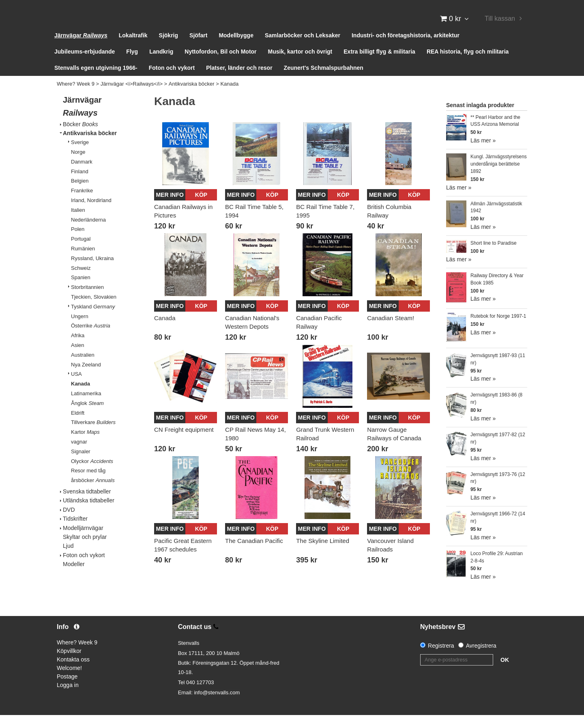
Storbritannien (87, 300)
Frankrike (82, 204)
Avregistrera (481, 659)
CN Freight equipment (184, 443)
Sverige (80, 156)
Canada (165, 331)
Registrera (441, 659)
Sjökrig (169, 49)
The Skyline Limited (323, 554)
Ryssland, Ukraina (92, 271)
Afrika (78, 349)
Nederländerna (88, 233)
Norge (78, 165)
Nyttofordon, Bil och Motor (220, 65)
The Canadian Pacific (254, 554)
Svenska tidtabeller (87, 505)
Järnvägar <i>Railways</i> (132, 97)
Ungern (80, 329)
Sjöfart (198, 49)
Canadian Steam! (391, 331)
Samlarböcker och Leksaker (303, 49)
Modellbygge (236, 49)
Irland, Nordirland (91, 214)
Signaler (81, 464)
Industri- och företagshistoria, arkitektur (406, 49)
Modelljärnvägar (83, 541)
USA (76, 387)
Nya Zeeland (86, 378)
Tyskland (93, 320)
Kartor (85, 445)
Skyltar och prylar (85, 550)
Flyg (132, 65)
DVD (69, 523)
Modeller (74, 577)
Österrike (91, 339)
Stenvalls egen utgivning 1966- (96, 81)
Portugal (81, 252)
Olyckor (92, 474)
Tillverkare (93, 436)
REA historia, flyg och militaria (468, 65)
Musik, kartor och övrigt (300, 65)
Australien (83, 368)
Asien (78, 359)
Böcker (80, 137)
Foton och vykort (172, 81)
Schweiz (81, 281)
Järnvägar (81, 49)
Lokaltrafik (133, 49)
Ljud (68, 559)
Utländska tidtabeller (89, 514)
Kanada (229, 97)
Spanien (81, 291)
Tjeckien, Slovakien (94, 310)
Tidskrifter (75, 532)
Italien (78, 223)
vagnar (79, 455)
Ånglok (87, 416)
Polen (78, 242)
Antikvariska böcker (192, 97)
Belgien (80, 194)
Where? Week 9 (76, 97)
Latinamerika (86, 407)
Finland (80, 184)
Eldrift (78, 426)
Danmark (82, 175)
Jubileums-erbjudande (85, 65)
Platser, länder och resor (239, 81)
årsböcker (93, 494)
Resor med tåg (88, 484)
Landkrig (161, 65)
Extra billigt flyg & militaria (379, 65)
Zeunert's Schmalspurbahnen (324, 81)
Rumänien (83, 262)
